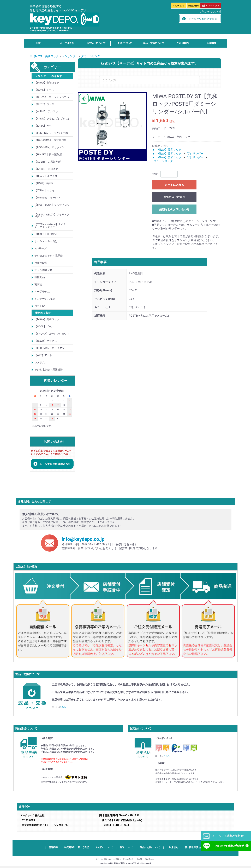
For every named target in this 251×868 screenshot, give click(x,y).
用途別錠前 (41, 263)
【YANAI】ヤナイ (45, 190)
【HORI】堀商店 (44, 183)
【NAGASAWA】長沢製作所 (50, 140)
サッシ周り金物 (43, 270)
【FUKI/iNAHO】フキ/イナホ (51, 133)
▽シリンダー (70, 56)
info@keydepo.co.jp (83, 539)
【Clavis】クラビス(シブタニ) (52, 119)
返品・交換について (154, 43)
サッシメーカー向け (46, 241)
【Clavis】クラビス (46, 341)
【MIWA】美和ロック (47, 83)
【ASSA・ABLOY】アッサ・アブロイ (52, 216)
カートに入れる (174, 185)
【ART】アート (43, 355)
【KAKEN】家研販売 (46, 169)
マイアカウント (179, 6)
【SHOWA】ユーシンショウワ (52, 97)
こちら (63, 707)
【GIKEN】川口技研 (46, 234)
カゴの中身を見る (211, 6)
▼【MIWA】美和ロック (44, 56)
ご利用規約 (183, 43)
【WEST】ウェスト (46, 104)
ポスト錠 (40, 306)
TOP (38, 43)
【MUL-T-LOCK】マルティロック (52, 206)
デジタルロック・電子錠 (49, 256)
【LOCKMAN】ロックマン (50, 147)
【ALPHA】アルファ (46, 111)
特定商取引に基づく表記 (77, 847)
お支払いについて (96, 43)
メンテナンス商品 (45, 299)
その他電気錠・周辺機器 (49, 370)
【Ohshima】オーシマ (47, 198)
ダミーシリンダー (92, 56)
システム (40, 362)
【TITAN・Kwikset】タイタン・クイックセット (50, 226)
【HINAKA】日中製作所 (48, 155)
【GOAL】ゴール (44, 90)
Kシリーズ (40, 248)
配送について (125, 43)
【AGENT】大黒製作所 (48, 162)
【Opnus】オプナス (46, 176)
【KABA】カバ (43, 126)
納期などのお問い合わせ (174, 209)
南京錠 (38, 284)
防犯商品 (40, 277)
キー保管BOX (42, 292)
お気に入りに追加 (174, 197)
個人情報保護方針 (194, 847)
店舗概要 (212, 43)
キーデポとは (67, 43)
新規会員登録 (193, 6)
